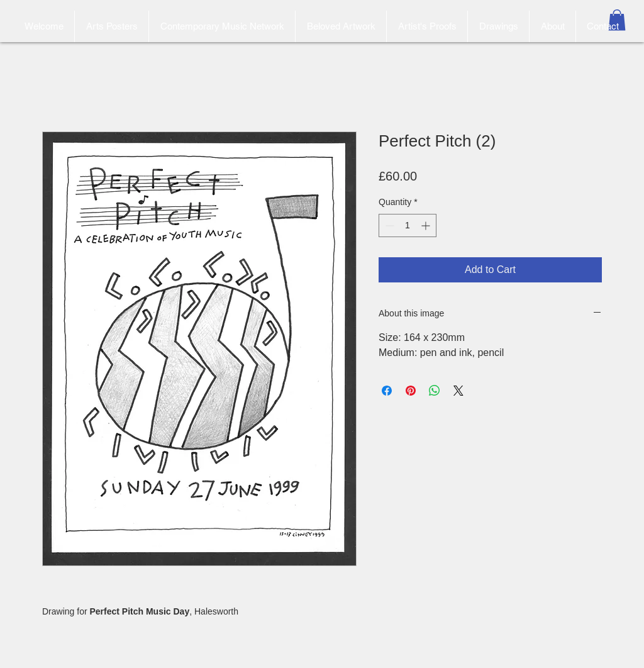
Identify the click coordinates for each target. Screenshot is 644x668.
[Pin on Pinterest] (411, 391)
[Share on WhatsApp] (435, 391)
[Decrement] (388, 225)
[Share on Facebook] (387, 391)
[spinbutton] (408, 225)
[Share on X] (458, 391)
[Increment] (427, 225)
